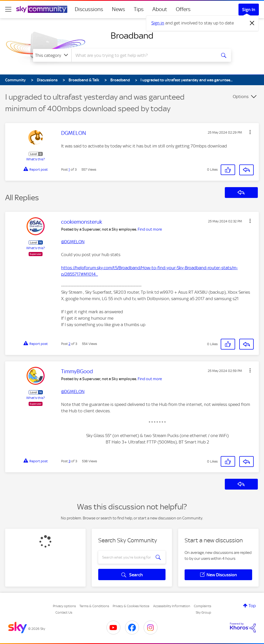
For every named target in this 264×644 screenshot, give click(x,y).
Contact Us (64, 612)
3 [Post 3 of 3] (69, 461)
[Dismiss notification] (252, 23)
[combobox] (143, 55)
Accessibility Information (172, 606)
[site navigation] (8, 9)
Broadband (132, 36)
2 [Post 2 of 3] (69, 344)
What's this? (36, 159)
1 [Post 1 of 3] (69, 169)
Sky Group (203, 612)
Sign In (249, 10)
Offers (183, 9)
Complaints (203, 606)
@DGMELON (73, 242)
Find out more (150, 229)
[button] (250, 132)
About (160, 9)
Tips (139, 9)
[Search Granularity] (52, 55)
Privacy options (64, 606)
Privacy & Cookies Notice (131, 606)
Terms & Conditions (94, 606)
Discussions (89, 9)
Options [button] (241, 97)
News (118, 9)
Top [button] (252, 606)
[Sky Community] (42, 9)
